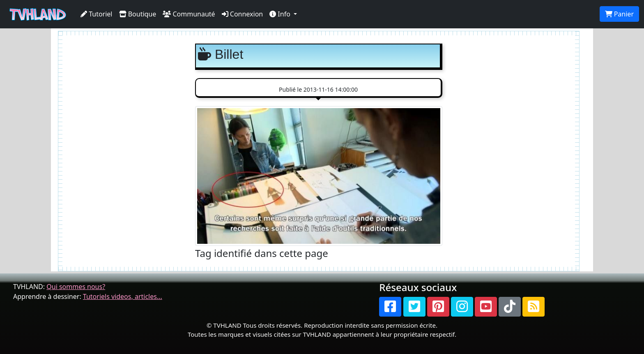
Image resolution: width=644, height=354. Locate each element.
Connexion (243, 14)
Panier (619, 14)
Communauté (189, 14)
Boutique (138, 14)
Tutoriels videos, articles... (123, 296)
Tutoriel (97, 14)
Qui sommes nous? (76, 287)
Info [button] (281, 14)
